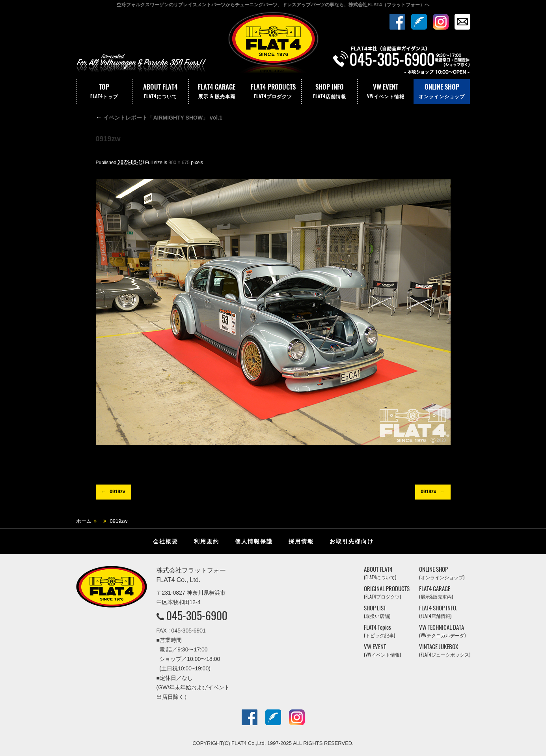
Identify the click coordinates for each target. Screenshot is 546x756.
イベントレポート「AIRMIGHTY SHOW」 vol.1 (159, 118)
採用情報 (301, 541)
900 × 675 (179, 163)
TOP (104, 92)
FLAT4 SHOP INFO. (438, 612)
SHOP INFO (330, 92)
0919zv (117, 492)
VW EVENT (386, 92)
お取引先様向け (352, 541)
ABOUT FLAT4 (160, 92)
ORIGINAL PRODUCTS (387, 592)
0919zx (428, 492)
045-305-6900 (197, 616)
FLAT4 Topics (379, 631)
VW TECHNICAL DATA (442, 631)
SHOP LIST (377, 612)
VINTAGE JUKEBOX (445, 650)
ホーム (84, 521)
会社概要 (166, 541)
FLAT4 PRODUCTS (273, 92)
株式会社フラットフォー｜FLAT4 (273, 45)
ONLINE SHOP (442, 92)
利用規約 (207, 541)
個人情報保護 (254, 541)
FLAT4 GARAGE (217, 92)
